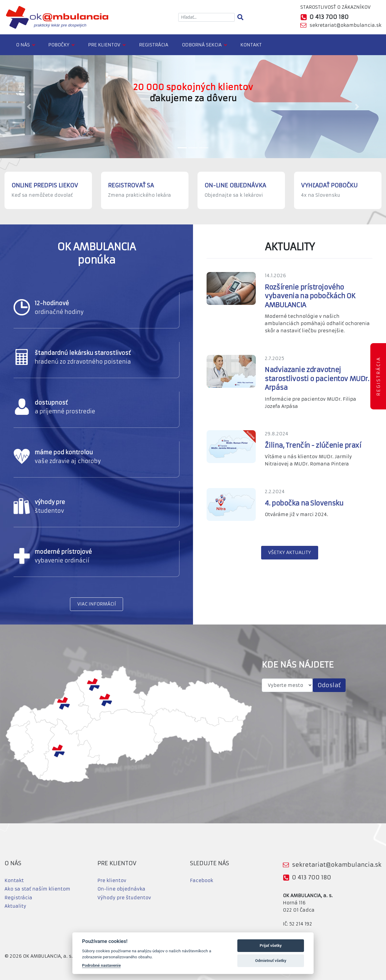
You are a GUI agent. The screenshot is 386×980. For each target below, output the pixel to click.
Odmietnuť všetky (271, 961)
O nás (23, 45)
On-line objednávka (121, 889)
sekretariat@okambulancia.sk (345, 25)
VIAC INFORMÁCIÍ (97, 604)
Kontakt (251, 45)
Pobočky (59, 45)
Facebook (202, 880)
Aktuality (15, 906)
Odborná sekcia (202, 45)
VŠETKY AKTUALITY (289, 552)
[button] (29, 107)
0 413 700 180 (312, 877)
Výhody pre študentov (124, 898)
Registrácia (154, 45)
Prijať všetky (271, 946)
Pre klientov (104, 45)
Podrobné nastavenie (101, 965)
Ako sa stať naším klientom (37, 889)
